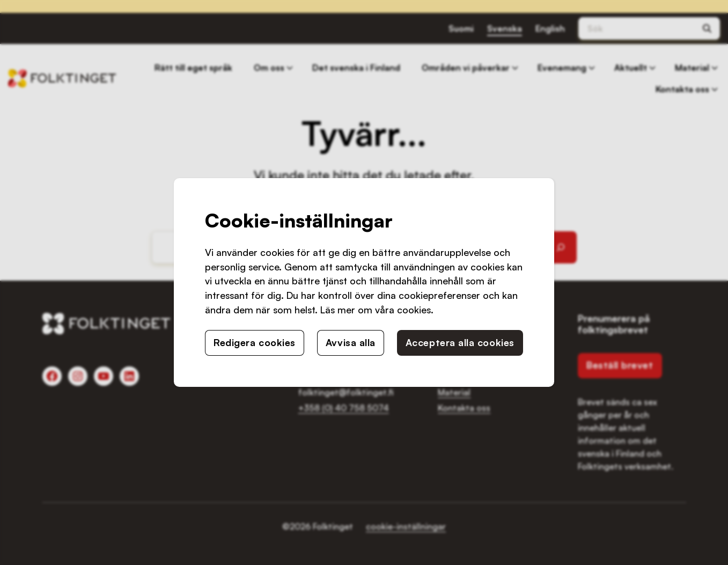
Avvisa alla (351, 342)
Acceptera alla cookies (460, 342)
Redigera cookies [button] (255, 342)
